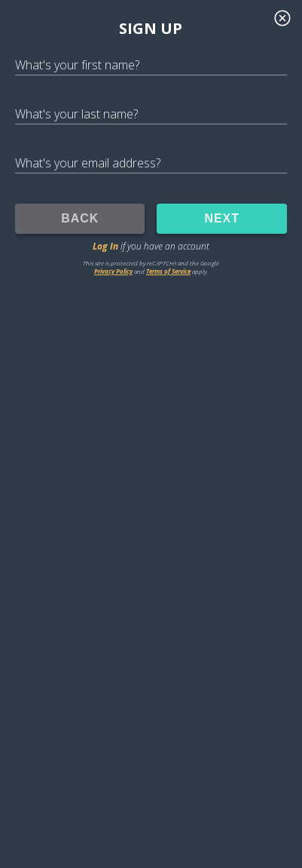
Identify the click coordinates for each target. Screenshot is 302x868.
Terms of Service (168, 271)
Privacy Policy (113, 271)
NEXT (222, 218)
